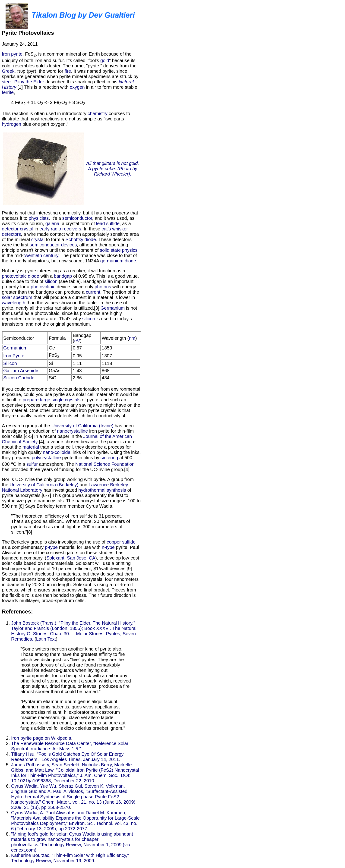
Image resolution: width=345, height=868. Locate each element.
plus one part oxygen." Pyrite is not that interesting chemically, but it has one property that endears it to (71, 171)
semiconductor (77, 218)
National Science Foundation (105, 464)
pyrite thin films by (81, 458)
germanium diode (118, 261)
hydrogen (11, 124)
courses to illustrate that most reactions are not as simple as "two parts (66, 116)
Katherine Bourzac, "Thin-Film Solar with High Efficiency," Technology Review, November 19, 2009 (70, 858)
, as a (125, 223)
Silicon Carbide (19, 378)
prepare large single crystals (52, 400)
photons (103, 287)
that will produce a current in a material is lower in (84, 297)
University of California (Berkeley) (44, 485)
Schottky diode (81, 239)
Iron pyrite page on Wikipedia (41, 738)
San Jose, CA (81, 558)
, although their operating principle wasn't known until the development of (65, 247)
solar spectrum (17, 297)
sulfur (32, 464)
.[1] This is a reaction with (43, 87)
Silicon (10, 363)
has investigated (60, 490)
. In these (91, 229)
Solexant (55, 558)
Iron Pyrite (14, 356)
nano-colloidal (57, 452)
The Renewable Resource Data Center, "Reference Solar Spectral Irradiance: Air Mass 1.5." (70, 746)
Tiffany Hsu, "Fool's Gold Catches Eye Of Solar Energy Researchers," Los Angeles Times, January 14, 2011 (67, 757)
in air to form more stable (111, 87)
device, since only (75, 287)
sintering (109, 458)
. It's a (55, 218)
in (36, 229)
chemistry (98, 113)
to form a (55, 239)
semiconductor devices (53, 245)
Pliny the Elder (29, 82)
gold (105, 60)
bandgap (63, 276)
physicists (39, 218)
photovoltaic (43, 287)
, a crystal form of (78, 223)
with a (46, 276)
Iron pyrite (12, 54)
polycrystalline (46, 458)
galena (52, 223)
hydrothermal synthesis (102, 490)
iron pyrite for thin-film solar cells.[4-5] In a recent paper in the (68, 434)
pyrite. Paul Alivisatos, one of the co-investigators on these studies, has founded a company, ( (71, 553)
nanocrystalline (72, 431)
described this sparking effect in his (81, 82)
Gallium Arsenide (21, 371)
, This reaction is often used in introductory (67, 103)
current (93, 292)
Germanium (113, 308)
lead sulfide (108, 223)
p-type (51, 547)
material (31, 447)
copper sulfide (121, 542)
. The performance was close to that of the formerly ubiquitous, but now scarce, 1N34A (69, 258)
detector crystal (18, 229)
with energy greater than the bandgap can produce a (69, 289)
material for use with (80, 547)
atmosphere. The (57, 464)
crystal (38, 239)
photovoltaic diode (21, 276)
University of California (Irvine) (82, 426)
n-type (108, 547)
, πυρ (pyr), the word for (39, 71)
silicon (51, 281)
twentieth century (41, 255)
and (83, 485)
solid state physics (119, 250)
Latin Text (46, 639)
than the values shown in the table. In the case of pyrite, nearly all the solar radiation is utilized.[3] (64, 305)
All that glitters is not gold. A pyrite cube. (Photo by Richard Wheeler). (113, 169)
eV (77, 341)
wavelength (14, 303)
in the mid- (13, 255)
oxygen (77, 87)
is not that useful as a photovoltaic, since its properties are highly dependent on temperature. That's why (70, 313)
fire (68, 71)
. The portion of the (120, 292)
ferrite (8, 92)
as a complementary (23, 547)
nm (132, 338)
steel (7, 82)
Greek (8, 71)
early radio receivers (60, 229)
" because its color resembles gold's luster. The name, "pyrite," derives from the (69, 63)
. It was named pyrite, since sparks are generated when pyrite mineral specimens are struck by (70, 74)
